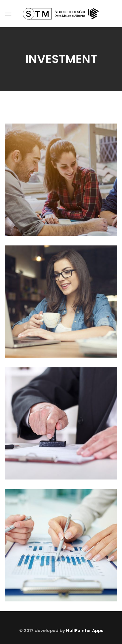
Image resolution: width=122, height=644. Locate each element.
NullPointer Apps (85, 631)
